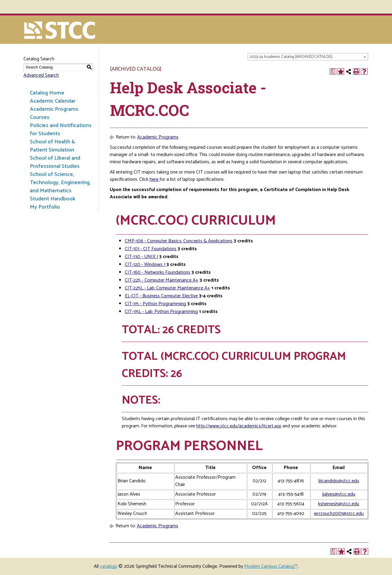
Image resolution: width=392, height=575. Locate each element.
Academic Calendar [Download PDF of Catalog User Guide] (53, 101)
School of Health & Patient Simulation (52, 146)
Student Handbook (53, 199)
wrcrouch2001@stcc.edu (339, 514)
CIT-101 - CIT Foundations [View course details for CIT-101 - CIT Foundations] (151, 249)
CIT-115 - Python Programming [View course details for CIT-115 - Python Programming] (155, 304)
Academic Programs (54, 109)
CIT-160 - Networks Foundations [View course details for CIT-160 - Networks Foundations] (158, 272)
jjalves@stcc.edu (339, 494)
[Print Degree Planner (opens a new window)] (333, 72)
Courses (40, 117)
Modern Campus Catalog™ (271, 566)
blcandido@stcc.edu (339, 481)
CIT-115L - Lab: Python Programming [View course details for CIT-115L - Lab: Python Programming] (161, 312)
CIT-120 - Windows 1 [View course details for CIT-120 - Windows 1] (145, 265)
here (155, 179)
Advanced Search (41, 75)
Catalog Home (47, 93)
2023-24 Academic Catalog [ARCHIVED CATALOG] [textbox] (291, 57)
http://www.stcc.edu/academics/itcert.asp (239, 426)
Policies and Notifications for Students (61, 130)
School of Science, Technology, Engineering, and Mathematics (60, 183)
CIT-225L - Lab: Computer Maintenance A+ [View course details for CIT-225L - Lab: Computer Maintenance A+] (168, 288)
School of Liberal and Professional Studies (55, 162)
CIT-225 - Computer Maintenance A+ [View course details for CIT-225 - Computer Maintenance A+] (162, 280)
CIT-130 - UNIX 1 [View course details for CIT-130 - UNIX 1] (141, 257)
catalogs (109, 566)
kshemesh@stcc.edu (339, 504)
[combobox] (308, 57)
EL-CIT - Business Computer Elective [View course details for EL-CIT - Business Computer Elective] (161, 296)
